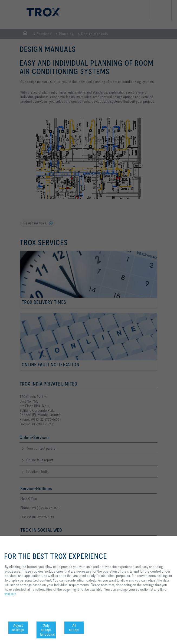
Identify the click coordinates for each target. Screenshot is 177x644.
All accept (74, 628)
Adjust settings (18, 628)
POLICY (11, 594)
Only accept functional (47, 630)
